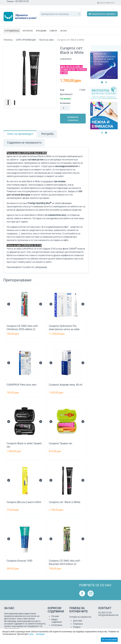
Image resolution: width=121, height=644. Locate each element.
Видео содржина (57, 621)
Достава (78, 621)
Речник (55, 616)
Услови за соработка (80, 617)
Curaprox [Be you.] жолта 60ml (24, 502)
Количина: (65, 103)
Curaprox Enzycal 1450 (19, 561)
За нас (64, 31)
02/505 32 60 (105, 613)
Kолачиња (57, 625)
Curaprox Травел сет (61, 443)
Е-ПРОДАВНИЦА (12, 31)
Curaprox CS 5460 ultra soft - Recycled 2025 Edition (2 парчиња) (65, 564)
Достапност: (66, 94)
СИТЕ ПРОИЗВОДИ (26, 40)
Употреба (47, 134)
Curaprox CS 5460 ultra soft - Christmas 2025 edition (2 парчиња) (23, 329)
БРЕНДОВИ (41, 31)
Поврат (77, 627)
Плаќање (78, 624)
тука (31, 634)
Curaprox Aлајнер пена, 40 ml (66, 385)
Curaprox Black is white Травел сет (24, 445)
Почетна (8, 40)
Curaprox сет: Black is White (65, 502)
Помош (10, 1)
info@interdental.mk (108, 615)
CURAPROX (66, 59)
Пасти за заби (46, 40)
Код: (62, 90)
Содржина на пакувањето (24, 143)
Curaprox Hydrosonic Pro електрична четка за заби (64, 328)
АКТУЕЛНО (28, 31)
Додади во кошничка (73, 119)
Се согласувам (109, 640)
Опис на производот (20, 134)
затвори (40, 634)
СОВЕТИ (53, 31)
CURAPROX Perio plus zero (22, 385)
